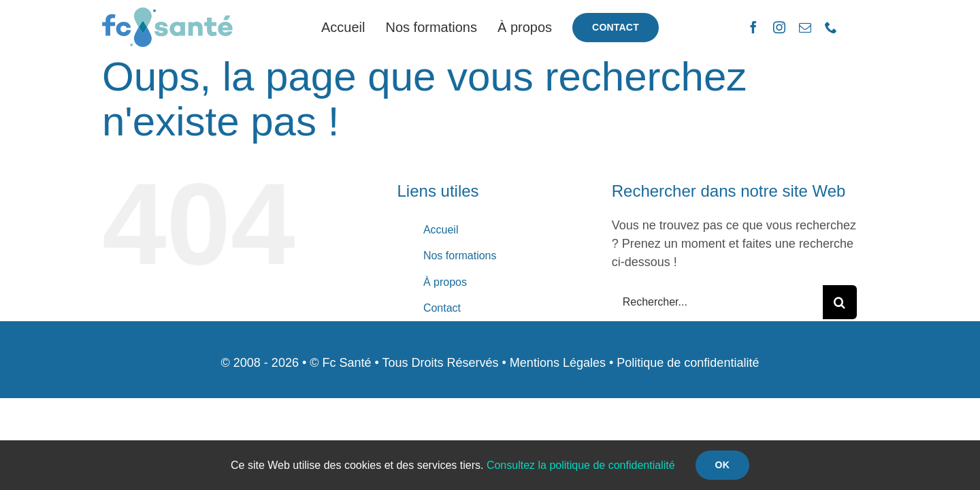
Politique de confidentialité (688, 363)
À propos (445, 282)
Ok (722, 465)
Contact (442, 308)
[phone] (831, 27)
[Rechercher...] (717, 302)
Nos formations (460, 256)
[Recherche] (840, 302)
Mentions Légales (558, 363)
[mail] (805, 27)
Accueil (441, 230)
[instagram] (779, 27)
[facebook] (753, 27)
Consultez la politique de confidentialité (581, 465)
